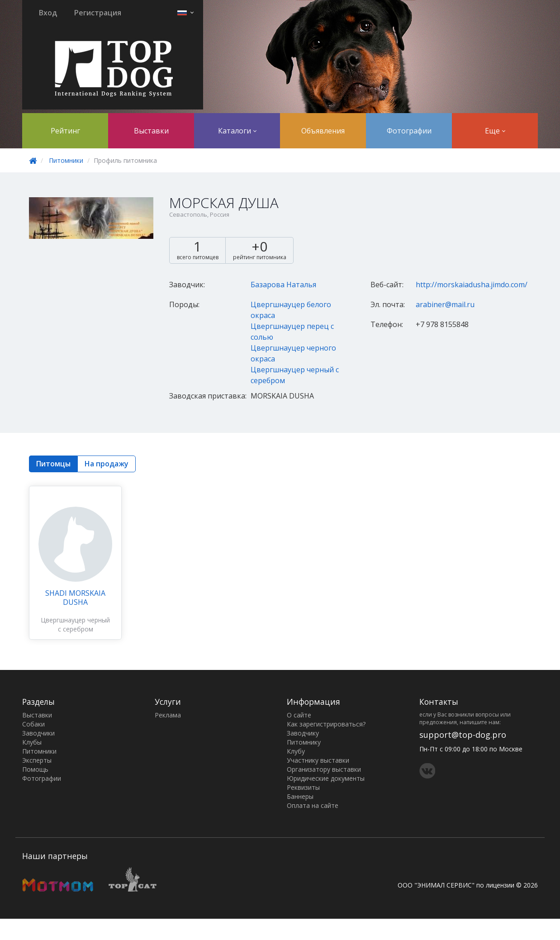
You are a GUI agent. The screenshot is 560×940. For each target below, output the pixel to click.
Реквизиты (303, 787)
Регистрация (98, 13)
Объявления (323, 131)
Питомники (66, 160)
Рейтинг (65, 131)
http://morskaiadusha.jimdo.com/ (472, 285)
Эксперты (37, 760)
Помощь (35, 769)
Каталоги (237, 131)
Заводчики (38, 733)
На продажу (107, 464)
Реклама (168, 715)
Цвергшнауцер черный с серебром (75, 624)
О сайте (299, 715)
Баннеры (300, 796)
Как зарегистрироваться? (326, 724)
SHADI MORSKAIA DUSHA (75, 598)
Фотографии (409, 131)
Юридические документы (326, 778)
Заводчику (303, 733)
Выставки (151, 131)
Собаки (33, 724)
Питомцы (53, 464)
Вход (48, 13)
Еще (495, 131)
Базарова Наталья (283, 285)
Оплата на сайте (313, 805)
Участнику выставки (318, 760)
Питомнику (304, 742)
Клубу (296, 751)
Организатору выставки (324, 769)
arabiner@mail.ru (445, 304)
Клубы (32, 742)
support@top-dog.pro (463, 735)
